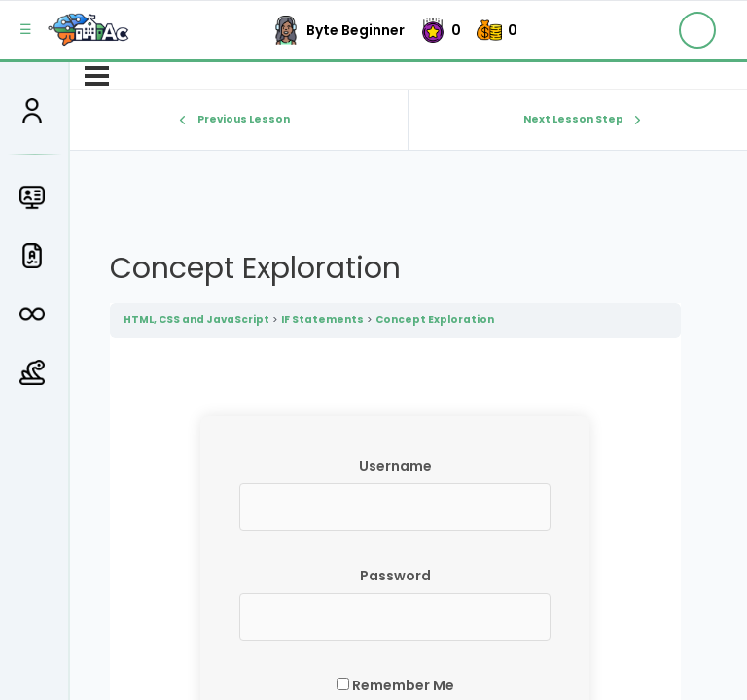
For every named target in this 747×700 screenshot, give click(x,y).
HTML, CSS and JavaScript (196, 319)
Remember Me (395, 685)
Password (395, 576)
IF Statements (322, 319)
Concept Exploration (435, 319)
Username (395, 466)
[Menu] (97, 76)
